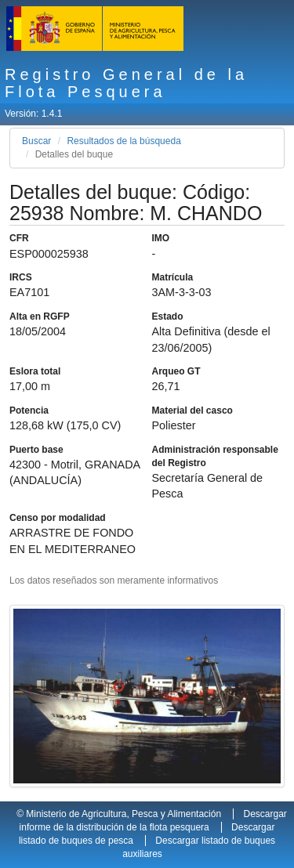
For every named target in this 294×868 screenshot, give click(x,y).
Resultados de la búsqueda (123, 141)
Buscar (36, 141)
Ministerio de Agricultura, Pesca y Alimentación (123, 814)
